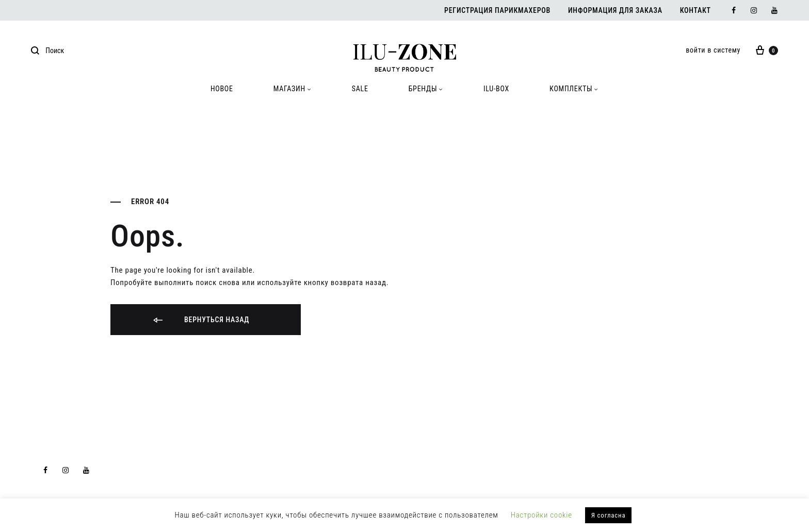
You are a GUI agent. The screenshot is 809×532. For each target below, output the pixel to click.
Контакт (695, 10)
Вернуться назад (200, 320)
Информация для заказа (615, 10)
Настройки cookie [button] (541, 515)
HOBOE (222, 89)
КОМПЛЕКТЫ (574, 89)
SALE (360, 89)
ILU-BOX (496, 89)
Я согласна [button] (609, 515)
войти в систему (713, 50)
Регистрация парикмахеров (497, 10)
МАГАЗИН (293, 89)
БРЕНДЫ (426, 89)
